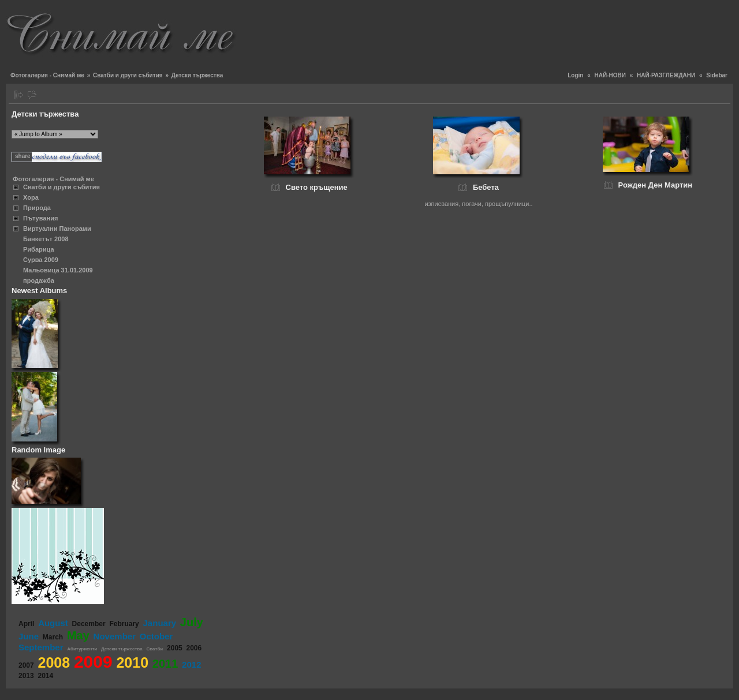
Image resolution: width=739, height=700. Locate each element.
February (124, 624)
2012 (191, 665)
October (156, 636)
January (160, 623)
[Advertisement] (523, 32)
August (53, 623)
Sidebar (717, 75)
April (26, 624)
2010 (132, 662)
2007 (26, 665)
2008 (54, 662)
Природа (37, 208)
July (192, 622)
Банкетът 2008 (46, 239)
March (53, 637)
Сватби (154, 649)
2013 (26, 676)
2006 (194, 648)
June (29, 636)
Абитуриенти (82, 649)
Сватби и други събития (128, 75)
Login (575, 75)
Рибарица (39, 249)
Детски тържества (122, 649)
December (89, 624)
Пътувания (40, 218)
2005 (175, 648)
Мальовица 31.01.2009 (58, 270)
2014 (45, 676)
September (41, 647)
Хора (31, 197)
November (115, 636)
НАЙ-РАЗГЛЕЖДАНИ (666, 75)
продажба (39, 280)
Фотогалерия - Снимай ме (47, 75)
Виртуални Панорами (57, 229)
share (23, 156)
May (78, 635)
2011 (165, 664)
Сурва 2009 (41, 260)
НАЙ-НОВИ (610, 75)
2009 (93, 662)
